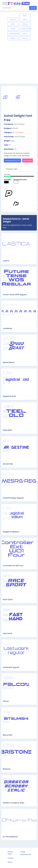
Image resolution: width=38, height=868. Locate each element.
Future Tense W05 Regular (15, 295)
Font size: (7, 174)
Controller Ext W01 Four (13, 566)
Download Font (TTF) (12, 160)
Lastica (6, 261)
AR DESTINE (8, 464)
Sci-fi (15, 132)
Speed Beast (9, 362)
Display (25, 24)
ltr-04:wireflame (10, 837)
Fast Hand (7, 633)
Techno (25, 38)
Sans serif (25, 17)
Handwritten (26, 29)
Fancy (25, 34)
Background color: (20, 180)
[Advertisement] (19, 62)
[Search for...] (15, 8)
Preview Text (19, 196)
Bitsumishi (8, 735)
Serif (13, 24)
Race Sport (8, 599)
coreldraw (7, 328)
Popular (13, 19)
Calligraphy (14, 34)
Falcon (6, 701)
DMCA (10, 862)
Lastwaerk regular (11, 667)
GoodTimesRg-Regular (13, 498)
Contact (11, 858)
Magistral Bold (9, 396)
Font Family (28, 160)
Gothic (13, 38)
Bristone (7, 769)
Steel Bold (7, 430)
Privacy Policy (10, 853)
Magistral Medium (11, 532)
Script (13, 29)
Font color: (8, 180)
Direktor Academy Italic (14, 803)
